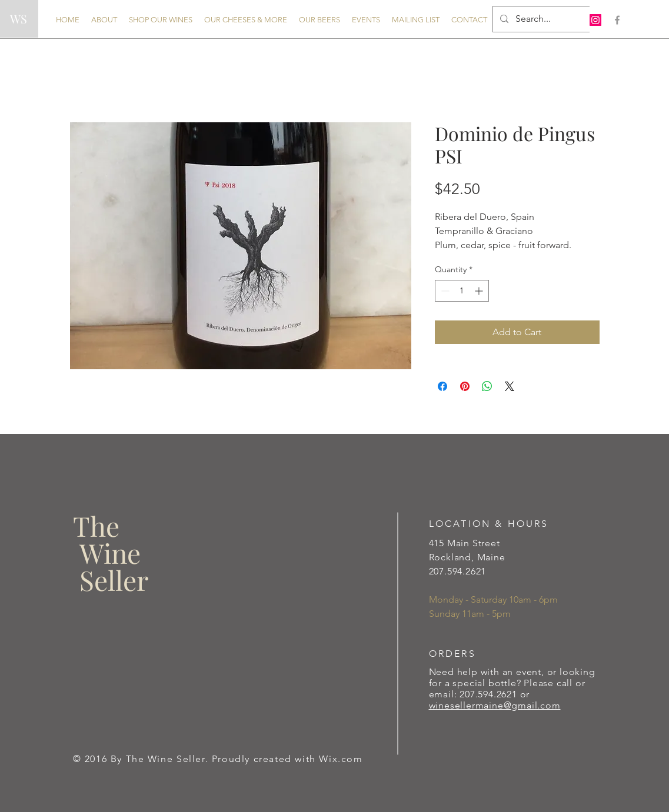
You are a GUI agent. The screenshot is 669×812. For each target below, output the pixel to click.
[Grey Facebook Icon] (617, 20)
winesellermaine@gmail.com (495, 705)
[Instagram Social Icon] (595, 20)
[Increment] (480, 291)
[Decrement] (444, 291)
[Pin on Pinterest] (465, 386)
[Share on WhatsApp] (487, 386)
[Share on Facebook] (442, 386)
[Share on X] (510, 386)
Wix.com (341, 759)
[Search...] (541, 19)
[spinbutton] (462, 291)
